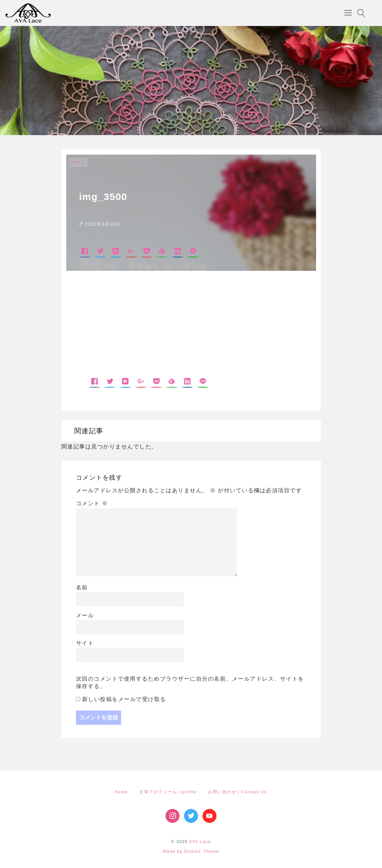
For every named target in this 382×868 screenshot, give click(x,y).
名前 (82, 588)
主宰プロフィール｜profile (168, 792)
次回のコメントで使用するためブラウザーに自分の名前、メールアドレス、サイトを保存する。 (190, 683)
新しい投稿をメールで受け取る (124, 699)
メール (85, 616)
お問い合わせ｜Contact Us (237, 792)
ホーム (78, 162)
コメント (92, 503)
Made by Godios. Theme (191, 851)
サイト (85, 643)
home (122, 792)
